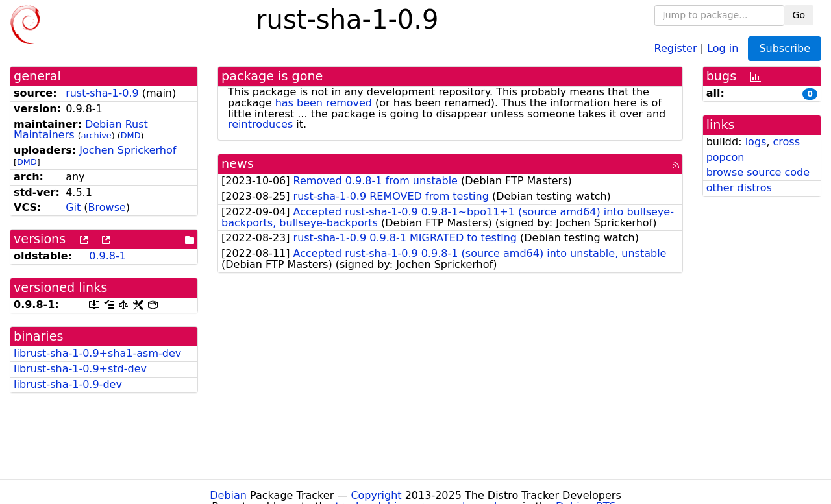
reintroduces (260, 124)
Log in (723, 48)
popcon (726, 157)
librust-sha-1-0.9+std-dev (80, 369)
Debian (228, 495)
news (238, 164)
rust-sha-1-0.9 (102, 93)
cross (787, 142)
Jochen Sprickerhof (128, 150)
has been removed (324, 103)
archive (96, 135)
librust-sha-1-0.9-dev (68, 384)
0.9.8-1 (107, 256)
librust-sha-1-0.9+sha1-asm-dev (97, 353)
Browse (107, 207)
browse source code (758, 172)
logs (756, 142)
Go (799, 15)
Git (73, 207)
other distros (739, 188)
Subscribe (785, 48)
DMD (131, 135)
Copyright (376, 495)
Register (676, 48)
